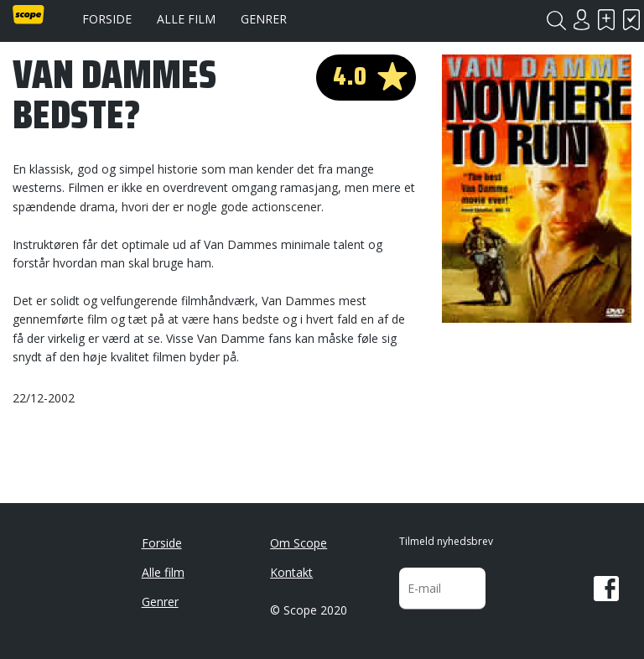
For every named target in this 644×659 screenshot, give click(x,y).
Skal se (606, 20)
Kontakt (291, 572)
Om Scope (299, 543)
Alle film (186, 19)
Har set (631, 20)
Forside (107, 19)
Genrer (264, 19)
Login (581, 20)
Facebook (606, 589)
